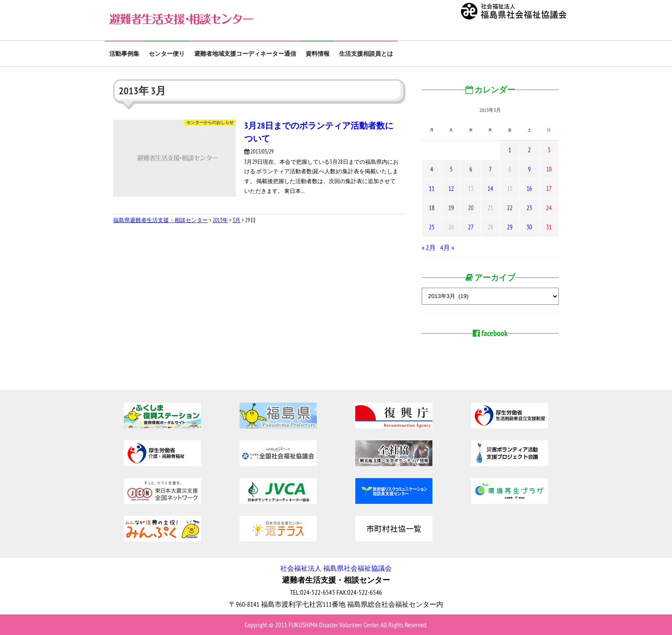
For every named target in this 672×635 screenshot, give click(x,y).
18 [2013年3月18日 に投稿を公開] (432, 208)
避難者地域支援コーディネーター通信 (245, 54)
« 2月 (429, 247)
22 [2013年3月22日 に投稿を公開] (510, 208)
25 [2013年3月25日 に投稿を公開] (432, 227)
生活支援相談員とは (366, 54)
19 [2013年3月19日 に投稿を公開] (451, 208)
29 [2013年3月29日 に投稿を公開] (510, 227)
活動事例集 (124, 54)
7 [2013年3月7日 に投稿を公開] (490, 169)
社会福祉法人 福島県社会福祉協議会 (336, 568)
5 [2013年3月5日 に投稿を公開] (451, 169)
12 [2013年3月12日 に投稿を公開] (451, 188)
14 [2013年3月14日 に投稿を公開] (490, 188)
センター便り (167, 54)
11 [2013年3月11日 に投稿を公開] (432, 188)
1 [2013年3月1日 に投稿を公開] (510, 150)
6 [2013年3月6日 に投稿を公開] (471, 169)
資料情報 (318, 54)
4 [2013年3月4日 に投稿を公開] (432, 169)
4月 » (447, 247)
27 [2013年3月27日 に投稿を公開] (471, 227)
